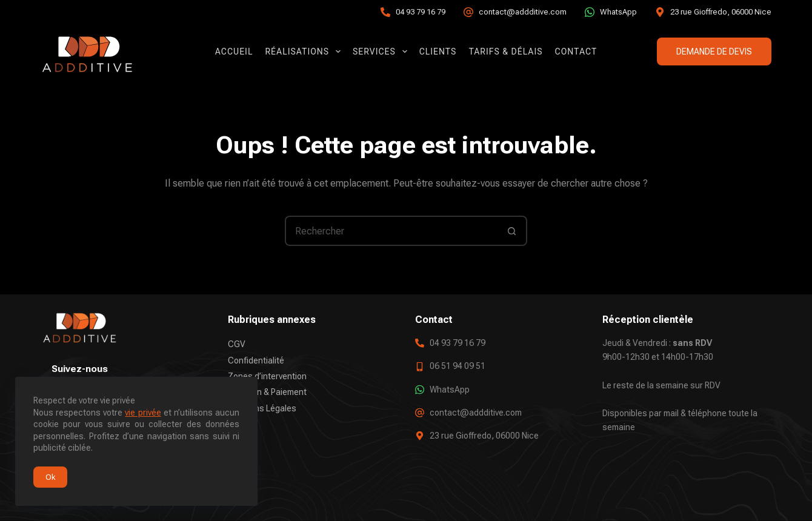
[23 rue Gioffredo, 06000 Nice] (660, 12)
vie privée (143, 413)
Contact (576, 51)
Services (382, 51)
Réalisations (305, 51)
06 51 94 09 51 (458, 366)
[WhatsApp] (590, 12)
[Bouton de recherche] (512, 231)
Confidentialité (256, 360)
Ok (50, 477)
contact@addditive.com (523, 12)
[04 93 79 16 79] (385, 12)
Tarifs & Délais (505, 51)
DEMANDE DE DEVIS (714, 51)
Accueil (234, 51)
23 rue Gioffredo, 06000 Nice (721, 12)
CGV (237, 344)
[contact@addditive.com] (468, 12)
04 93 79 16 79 (421, 12)
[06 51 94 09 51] (420, 366)
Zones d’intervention (267, 376)
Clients (438, 51)
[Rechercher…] (391, 231)
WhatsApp (618, 12)
